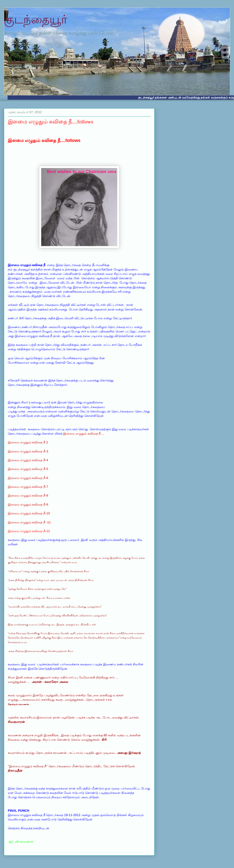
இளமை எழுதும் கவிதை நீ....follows (51, 122)
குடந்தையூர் (36, 19)
